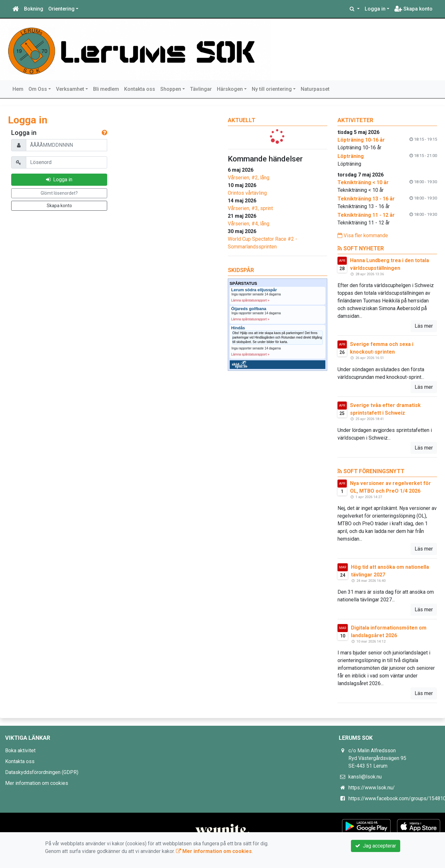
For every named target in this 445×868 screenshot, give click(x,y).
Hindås (238, 328)
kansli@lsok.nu (365, 777)
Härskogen (230, 89)
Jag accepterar (376, 846)
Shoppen (171, 89)
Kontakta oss (140, 89)
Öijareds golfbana (249, 309)
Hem (18, 89)
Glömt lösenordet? (59, 193)
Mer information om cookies (37, 783)
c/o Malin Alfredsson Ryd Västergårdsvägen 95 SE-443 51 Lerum (377, 758)
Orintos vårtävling (247, 193)
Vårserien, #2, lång (249, 178)
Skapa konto (413, 9)
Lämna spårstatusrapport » (250, 300)
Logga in (375, 9)
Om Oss (38, 89)
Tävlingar (201, 89)
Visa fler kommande (363, 235)
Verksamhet (70, 89)
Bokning (34, 9)
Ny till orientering (272, 89)
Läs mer (424, 326)
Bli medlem (106, 89)
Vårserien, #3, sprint (250, 208)
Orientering (61, 9)
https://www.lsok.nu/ (372, 788)
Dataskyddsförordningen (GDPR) (42, 772)
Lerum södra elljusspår (254, 290)
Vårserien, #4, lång (249, 224)
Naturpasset (315, 89)
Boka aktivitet (20, 751)
